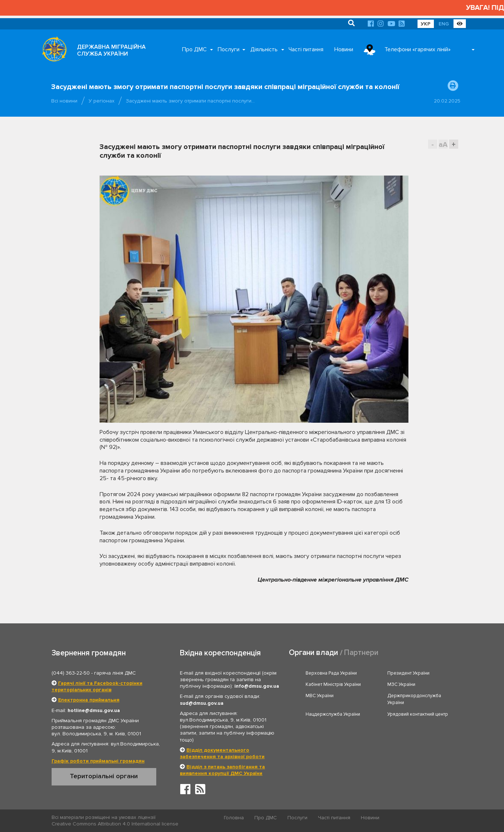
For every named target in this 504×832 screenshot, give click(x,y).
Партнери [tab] (361, 653)
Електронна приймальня (89, 700)
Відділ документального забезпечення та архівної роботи (222, 753)
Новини (344, 49)
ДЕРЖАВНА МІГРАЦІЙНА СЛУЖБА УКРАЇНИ (111, 50)
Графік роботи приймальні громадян (98, 761)
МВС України (320, 696)
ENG (444, 24)
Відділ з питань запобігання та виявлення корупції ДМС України (222, 770)
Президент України (408, 673)
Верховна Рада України (331, 673)
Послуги (229, 49)
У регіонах (102, 101)
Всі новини (64, 101)
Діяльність (264, 49)
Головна (234, 818)
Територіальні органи (104, 776)
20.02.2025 (447, 101)
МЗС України (401, 684)
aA (443, 144)
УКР (426, 24)
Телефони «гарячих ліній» (418, 49)
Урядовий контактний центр (418, 714)
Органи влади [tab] (313, 653)
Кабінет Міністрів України (333, 684)
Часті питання (306, 49)
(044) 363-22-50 (71, 673)
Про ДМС (194, 49)
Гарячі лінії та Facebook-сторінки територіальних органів (97, 686)
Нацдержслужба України (333, 714)
